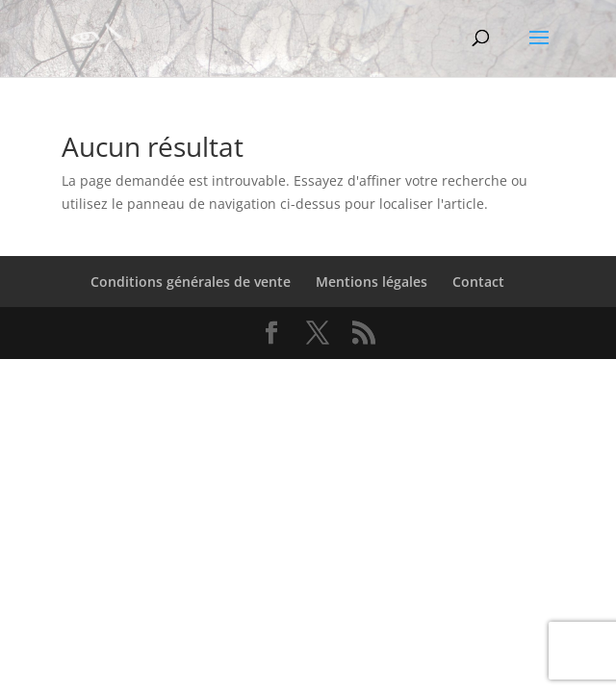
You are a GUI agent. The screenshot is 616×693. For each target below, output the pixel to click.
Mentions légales (372, 282)
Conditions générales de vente (191, 282)
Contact (478, 282)
